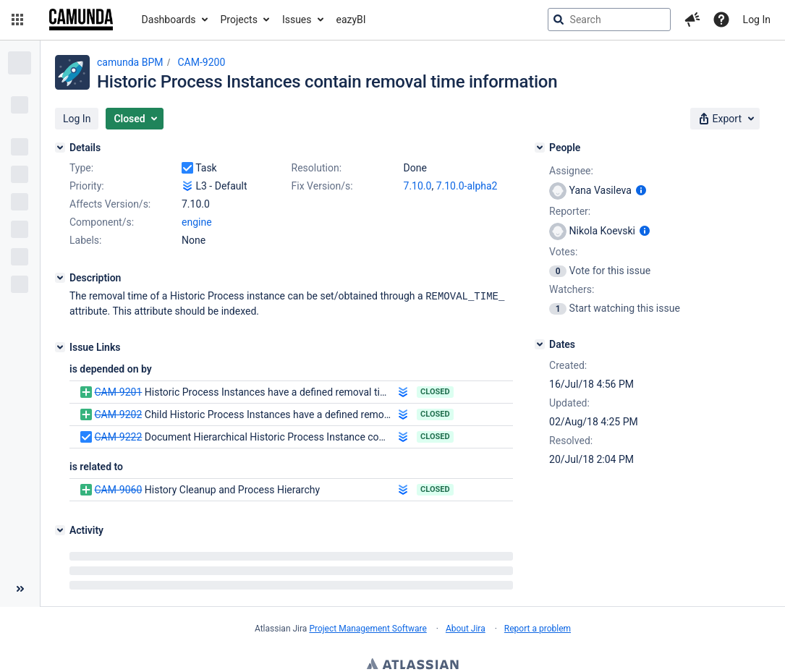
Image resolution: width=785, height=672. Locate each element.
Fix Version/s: (322, 186)
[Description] (60, 278)
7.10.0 (418, 186)
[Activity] (60, 529)
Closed (435, 391)
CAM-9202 (118, 414)
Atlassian (413, 665)
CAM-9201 (118, 391)
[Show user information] (641, 190)
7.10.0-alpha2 (467, 186)
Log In (757, 20)
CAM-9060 (118, 489)
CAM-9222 (118, 436)
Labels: (85, 240)
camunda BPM (130, 62)
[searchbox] (609, 20)
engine (197, 222)
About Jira (466, 628)
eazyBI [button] (351, 20)
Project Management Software (368, 628)
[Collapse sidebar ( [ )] (20, 588)
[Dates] (540, 344)
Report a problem (538, 628)
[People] (540, 148)
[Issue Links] (60, 346)
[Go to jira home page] (81, 20)
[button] (17, 20)
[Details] (60, 148)
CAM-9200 (201, 62)
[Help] (721, 20)
